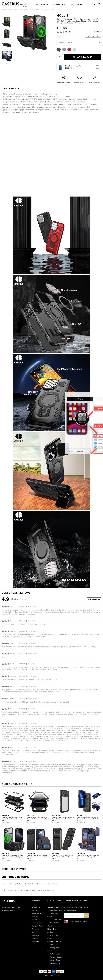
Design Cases (55, 960)
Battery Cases (55, 954)
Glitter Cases (55, 945)
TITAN (80, 815)
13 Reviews (72, 32)
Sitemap (35, 941)
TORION (56, 853)
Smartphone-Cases (15, 10)
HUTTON (31, 815)
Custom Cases (55, 963)
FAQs (34, 920)
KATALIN (56, 815)
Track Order (37, 923)
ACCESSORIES (77, 5)
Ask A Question (94, 599)
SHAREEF (31, 853)
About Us (36, 907)
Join (87, 915)
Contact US (37, 910)
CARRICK (81, 853)
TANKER (6, 815)
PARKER (6, 853)
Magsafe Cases (56, 957)
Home (4, 10)
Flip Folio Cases (56, 920)
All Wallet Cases (56, 910)
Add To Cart (83, 57)
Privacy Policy (38, 926)
